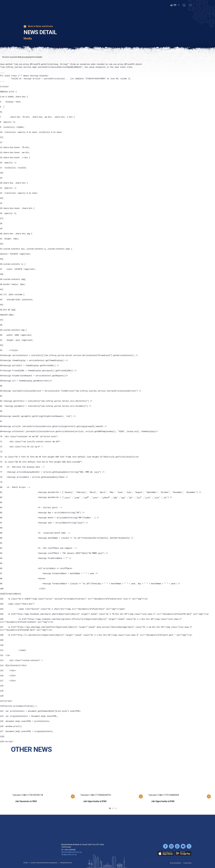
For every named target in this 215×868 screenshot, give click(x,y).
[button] (175, 10)
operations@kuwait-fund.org (71, 852)
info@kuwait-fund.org (69, 855)
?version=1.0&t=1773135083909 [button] (181, 789)
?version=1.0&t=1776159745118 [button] (45, 789)
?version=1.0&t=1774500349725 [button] (113, 789)
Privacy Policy (187, 863)
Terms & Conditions (176, 863)
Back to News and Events (41, 26)
